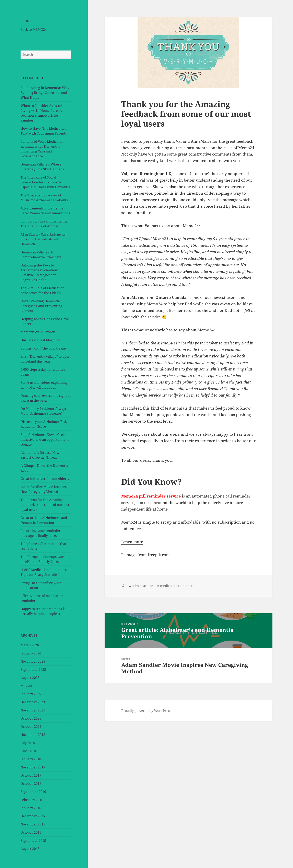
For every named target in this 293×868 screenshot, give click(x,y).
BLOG (25, 21)
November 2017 (33, 767)
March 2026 (30, 645)
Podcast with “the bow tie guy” (44, 348)
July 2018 (28, 743)
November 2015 (33, 824)
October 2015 (31, 832)
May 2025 (28, 686)
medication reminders (177, 586)
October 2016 (31, 784)
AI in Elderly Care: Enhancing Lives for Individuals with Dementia (44, 239)
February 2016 (32, 800)
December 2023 (33, 702)
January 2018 (31, 759)
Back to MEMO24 (34, 30)
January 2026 (31, 653)
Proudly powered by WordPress (146, 711)
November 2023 (33, 710)
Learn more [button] (132, 542)
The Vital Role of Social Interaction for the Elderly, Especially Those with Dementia (45, 182)
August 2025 (30, 678)
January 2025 (31, 694)
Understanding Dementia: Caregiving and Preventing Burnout (41, 306)
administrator (143, 586)
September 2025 (33, 670)
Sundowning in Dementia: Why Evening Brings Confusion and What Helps (45, 93)
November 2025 (33, 661)
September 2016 (33, 792)
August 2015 (30, 849)
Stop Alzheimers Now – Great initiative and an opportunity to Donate (45, 439)
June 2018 (28, 751)
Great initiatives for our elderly (45, 479)
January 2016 (31, 808)
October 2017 (31, 775)
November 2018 (33, 735)
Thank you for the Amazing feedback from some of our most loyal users (46, 505)
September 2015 (33, 841)
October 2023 (31, 718)
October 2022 (31, 727)
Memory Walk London (38, 332)
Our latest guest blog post (40, 340)
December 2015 (33, 816)
